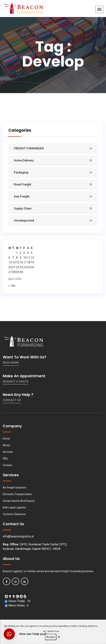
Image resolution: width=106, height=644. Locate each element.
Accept (51, 637)
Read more (53, 631)
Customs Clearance (14, 514)
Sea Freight (22, 196)
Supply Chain (23, 208)
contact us (12, 400)
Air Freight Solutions (15, 488)
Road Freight (23, 184)
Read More (11, 363)
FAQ (5, 459)
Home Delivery (24, 160)
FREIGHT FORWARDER (29, 148)
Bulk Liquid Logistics (14, 507)
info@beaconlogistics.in (18, 536)
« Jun (12, 286)
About (6, 445)
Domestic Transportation (17, 494)
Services (8, 452)
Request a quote (16, 381)
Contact (7, 465)
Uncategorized (24, 220)
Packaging (21, 172)
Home (6, 439)
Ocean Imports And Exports (19, 501)
